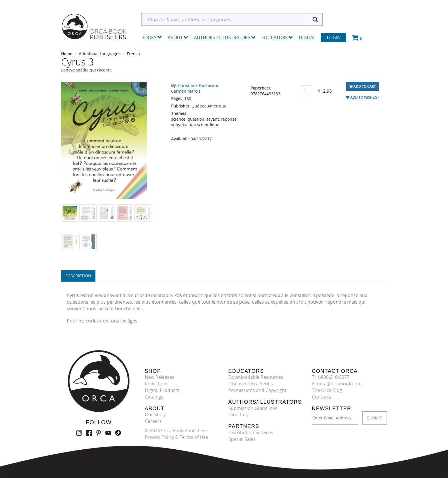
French (133, 54)
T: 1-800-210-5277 (331, 377)
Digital (307, 37)
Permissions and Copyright (257, 390)
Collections (157, 384)
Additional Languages (100, 54)
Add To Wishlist (363, 97)
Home (67, 54)
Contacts (322, 397)
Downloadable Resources (256, 377)
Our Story (155, 415)
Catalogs (154, 397)
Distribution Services (251, 433)
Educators (277, 37)
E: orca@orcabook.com (337, 384)
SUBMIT (375, 418)
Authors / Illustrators (225, 37)
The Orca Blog (327, 390)
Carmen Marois (186, 91)
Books (149, 37)
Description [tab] (78, 276)
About (178, 37)
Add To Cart (363, 86)
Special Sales (242, 439)
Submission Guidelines (253, 408)
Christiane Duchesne (198, 85)
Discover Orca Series (251, 384)
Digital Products (162, 390)
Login (334, 37)
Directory (238, 415)
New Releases (160, 377)
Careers (153, 421)
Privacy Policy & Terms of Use (176, 437)
